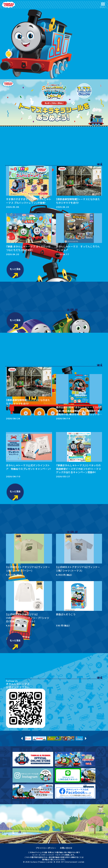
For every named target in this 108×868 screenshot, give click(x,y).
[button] (103, 5)
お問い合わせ (66, 848)
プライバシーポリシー (46, 848)
